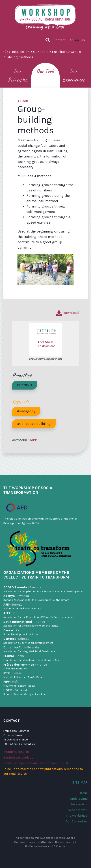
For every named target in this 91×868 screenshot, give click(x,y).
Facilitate (60, 52)
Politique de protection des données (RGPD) (36, 763)
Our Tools (41, 52)
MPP (33, 440)
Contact (60, 40)
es (83, 40)
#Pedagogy (26, 411)
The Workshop (77, 816)
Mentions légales (16, 752)
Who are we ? (78, 810)
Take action (21, 52)
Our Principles (17, 75)
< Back (23, 101)
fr (71, 40)
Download (68, 313)
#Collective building (34, 424)
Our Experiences (74, 75)
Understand (79, 799)
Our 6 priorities (77, 821)
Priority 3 (24, 385)
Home (83, 793)
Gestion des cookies (18, 758)
